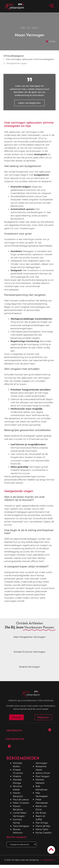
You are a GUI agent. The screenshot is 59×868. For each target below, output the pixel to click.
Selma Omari (43, 773)
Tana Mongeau (21, 826)
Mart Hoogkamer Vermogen (30, 637)
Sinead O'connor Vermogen (30, 652)
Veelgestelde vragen (17, 63)
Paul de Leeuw (21, 800)
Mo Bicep (41, 813)
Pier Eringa (42, 823)
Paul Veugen (42, 776)
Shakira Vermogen (30, 667)
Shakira (17, 776)
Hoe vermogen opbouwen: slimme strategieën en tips (31, 59)
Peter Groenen (21, 803)
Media (52, 41)
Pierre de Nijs (43, 826)
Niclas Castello (44, 833)
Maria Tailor (42, 829)
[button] (51, 6)
